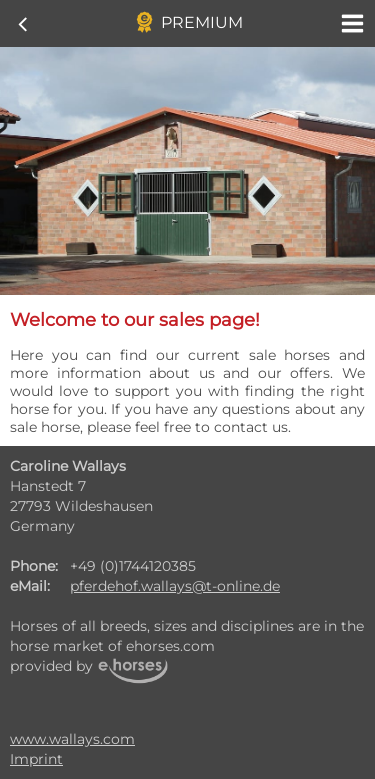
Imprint (36, 759)
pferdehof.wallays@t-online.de (175, 586)
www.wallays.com (72, 739)
